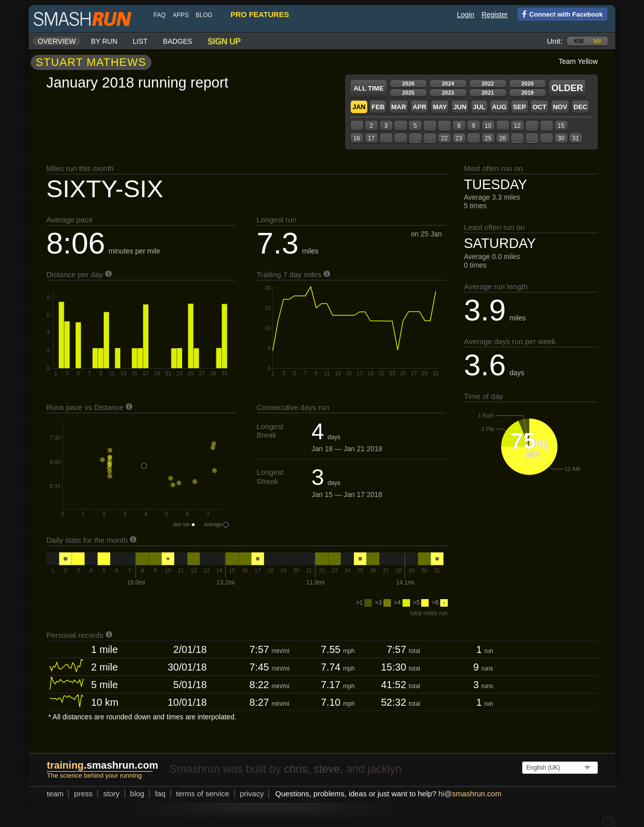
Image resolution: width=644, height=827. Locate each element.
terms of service (203, 794)
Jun (460, 107)
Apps (181, 15)
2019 (527, 93)
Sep (519, 107)
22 (444, 138)
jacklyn (385, 769)
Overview (57, 41)
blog (204, 15)
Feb (378, 107)
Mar (398, 107)
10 (488, 126)
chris (295, 769)
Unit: (555, 41)
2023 (448, 93)
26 (502, 138)
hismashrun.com (470, 794)
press (83, 794)
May (440, 107)
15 (561, 126)
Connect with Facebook (560, 14)
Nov (560, 107)
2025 (408, 93)
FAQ (159, 15)
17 (371, 138)
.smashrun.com (102, 765)
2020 (527, 84)
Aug (499, 107)
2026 (408, 84)
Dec (580, 107)
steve (327, 769)
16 (356, 138)
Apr (419, 107)
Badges (178, 41)
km (579, 41)
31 (575, 138)
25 (488, 138)
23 (459, 138)
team (55, 794)
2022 (488, 84)
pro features (260, 14)
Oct (539, 107)
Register (495, 15)
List (140, 41)
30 (561, 138)
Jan (359, 107)
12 (517, 126)
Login (465, 15)
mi (597, 41)
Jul (479, 107)
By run (104, 41)
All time (369, 88)
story (111, 794)
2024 (448, 84)
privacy (252, 794)
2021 (488, 93)
